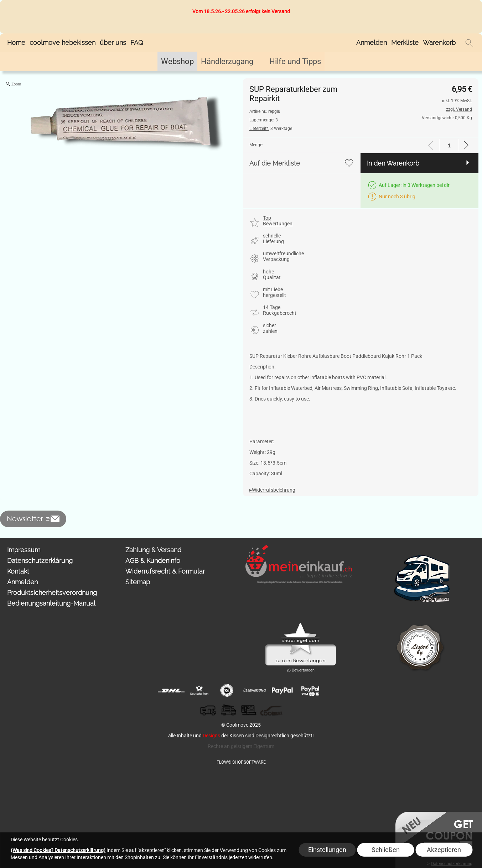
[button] (469, 43)
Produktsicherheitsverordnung (52, 593)
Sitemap (138, 582)
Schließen (386, 850)
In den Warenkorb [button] (393, 163)
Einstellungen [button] (327, 850)
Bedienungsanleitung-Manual (51, 603)
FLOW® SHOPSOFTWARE (241, 762)
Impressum (24, 550)
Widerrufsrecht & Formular (165, 571)
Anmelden (372, 43)
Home (16, 43)
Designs (211, 736)
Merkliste (405, 43)
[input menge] (449, 145)
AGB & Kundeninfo (153, 561)
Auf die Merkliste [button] (275, 163)
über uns (113, 43)
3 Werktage (271, 129)
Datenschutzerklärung (40, 561)
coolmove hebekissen (63, 43)
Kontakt (18, 571)
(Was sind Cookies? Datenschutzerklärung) (58, 850)
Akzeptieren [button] (444, 850)
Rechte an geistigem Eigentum (241, 746)
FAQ (137, 43)
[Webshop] (177, 61)
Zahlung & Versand (153, 550)
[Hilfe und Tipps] (295, 61)
